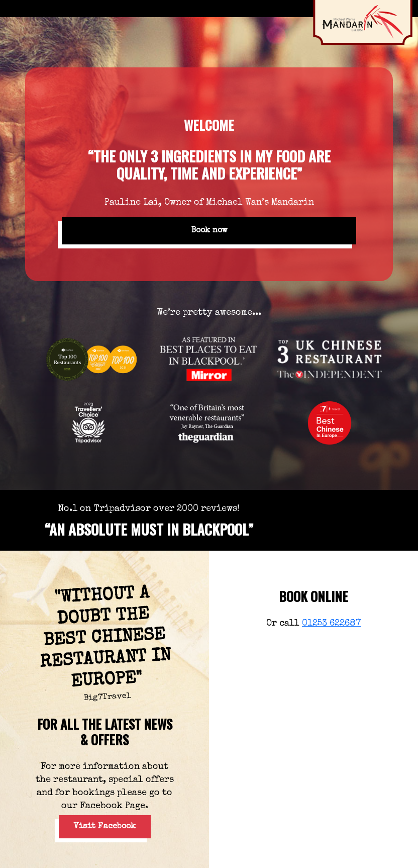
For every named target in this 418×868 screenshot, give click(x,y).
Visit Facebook (105, 827)
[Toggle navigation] (15, 9)
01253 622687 (331, 624)
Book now (209, 231)
